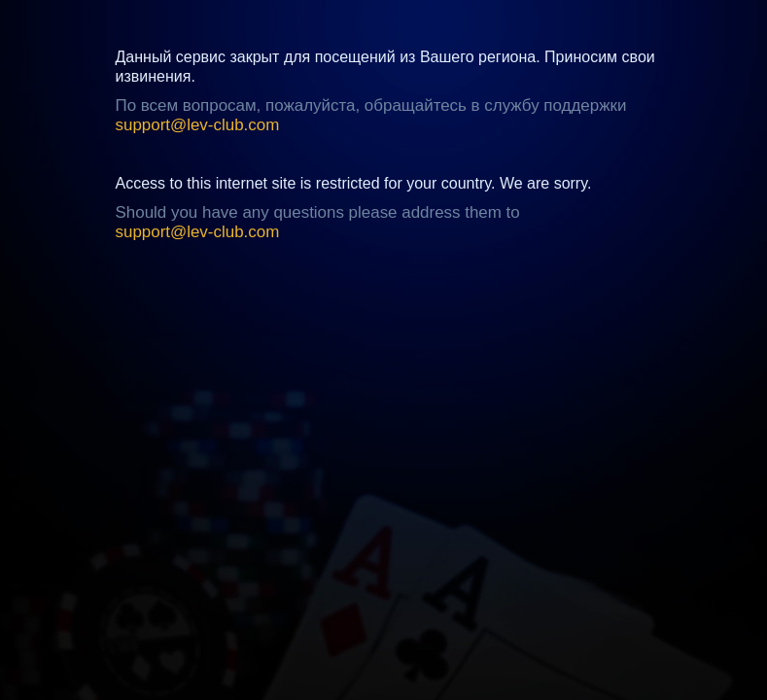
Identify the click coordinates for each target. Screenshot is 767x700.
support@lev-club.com (198, 125)
